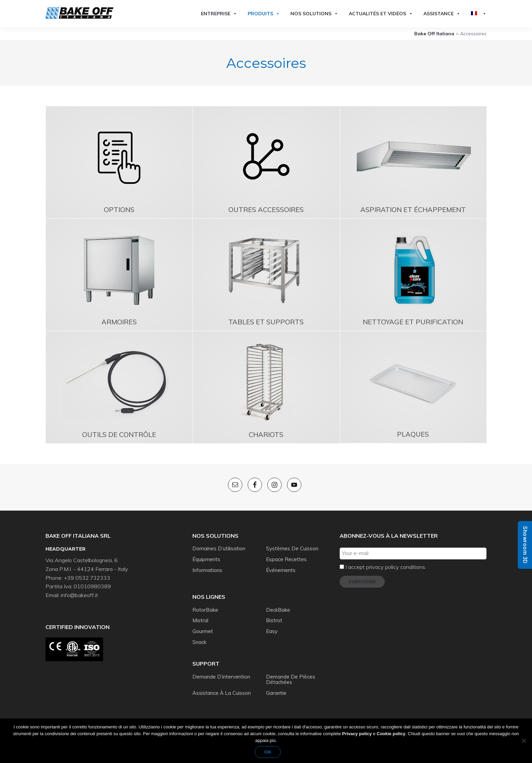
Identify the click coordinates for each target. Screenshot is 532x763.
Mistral (200, 620)
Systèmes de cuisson (292, 548)
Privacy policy (357, 734)
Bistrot (274, 620)
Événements (281, 570)
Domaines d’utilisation (219, 548)
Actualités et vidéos (381, 14)
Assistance (442, 14)
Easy (272, 631)
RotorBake (205, 610)
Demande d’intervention (221, 677)
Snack (199, 642)
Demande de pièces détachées (291, 680)
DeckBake (278, 610)
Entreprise (219, 14)
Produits (264, 14)
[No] (524, 741)
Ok (268, 752)
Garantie (276, 693)
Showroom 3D (525, 545)
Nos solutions (314, 14)
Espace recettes (286, 559)
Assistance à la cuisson (222, 693)
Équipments (206, 559)
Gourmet (203, 631)
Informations (207, 570)
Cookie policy (391, 734)
